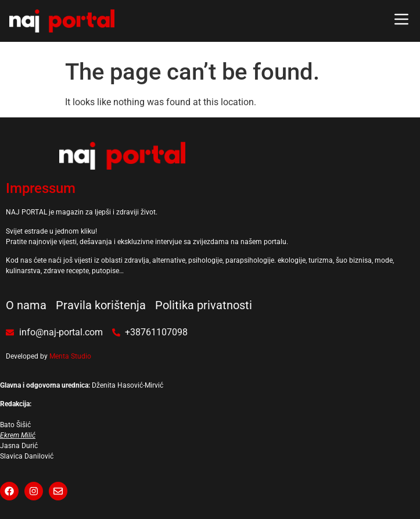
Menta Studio (70, 356)
